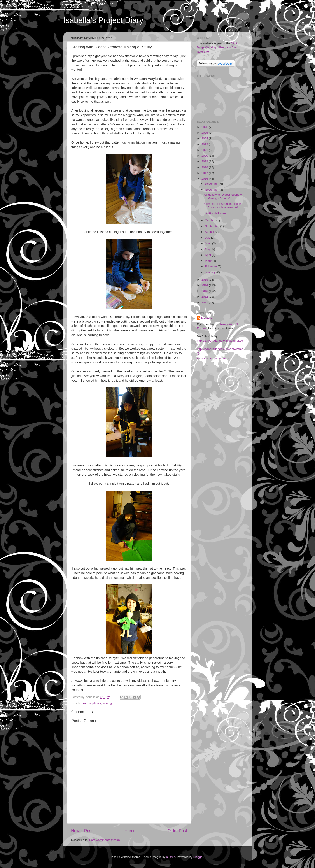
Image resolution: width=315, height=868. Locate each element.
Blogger (198, 857)
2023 (205, 144)
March (209, 261)
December (212, 184)
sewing (107, 703)
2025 (205, 133)
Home (130, 831)
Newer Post (82, 831)
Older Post (177, 831)
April (208, 255)
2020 (205, 156)
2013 (205, 291)
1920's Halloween (216, 213)
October (211, 220)
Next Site (203, 52)
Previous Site (228, 47)
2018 (205, 167)
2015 (205, 280)
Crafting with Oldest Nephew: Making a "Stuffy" (223, 196)
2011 (205, 302)
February (211, 266)
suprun (171, 857)
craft (84, 703)
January (211, 272)
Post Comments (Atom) (105, 840)
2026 (205, 127)
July (208, 238)
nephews (95, 703)
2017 (205, 173)
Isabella (207, 318)
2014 (205, 285)
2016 (205, 179)
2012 (205, 297)
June (209, 243)
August (210, 232)
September (213, 226)
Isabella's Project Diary (103, 20)
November (212, 190)
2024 (205, 138)
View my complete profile (213, 359)
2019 (205, 161)
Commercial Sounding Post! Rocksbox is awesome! (223, 206)
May (208, 249)
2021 (205, 150)
